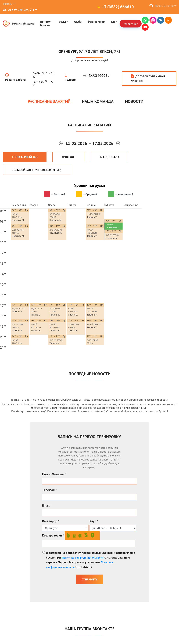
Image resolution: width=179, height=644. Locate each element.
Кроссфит (69, 157)
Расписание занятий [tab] (49, 101)
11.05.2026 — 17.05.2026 (90, 143)
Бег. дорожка (110, 157)
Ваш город (51, 521)
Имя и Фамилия (54, 474)
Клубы (77, 22)
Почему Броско (45, 24)
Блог (113, 22)
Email (47, 505)
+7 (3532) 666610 (118, 7)
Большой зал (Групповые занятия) (36, 170)
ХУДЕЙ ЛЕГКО (93, 214)
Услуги (63, 22)
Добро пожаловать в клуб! (90, 60)
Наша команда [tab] (98, 101)
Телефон (71, 80)
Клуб (94, 521)
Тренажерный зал (25, 157)
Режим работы (16, 80)
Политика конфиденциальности (83, 558)
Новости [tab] (134, 101)
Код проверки (53, 535)
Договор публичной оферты (148, 78)
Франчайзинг (96, 22)
